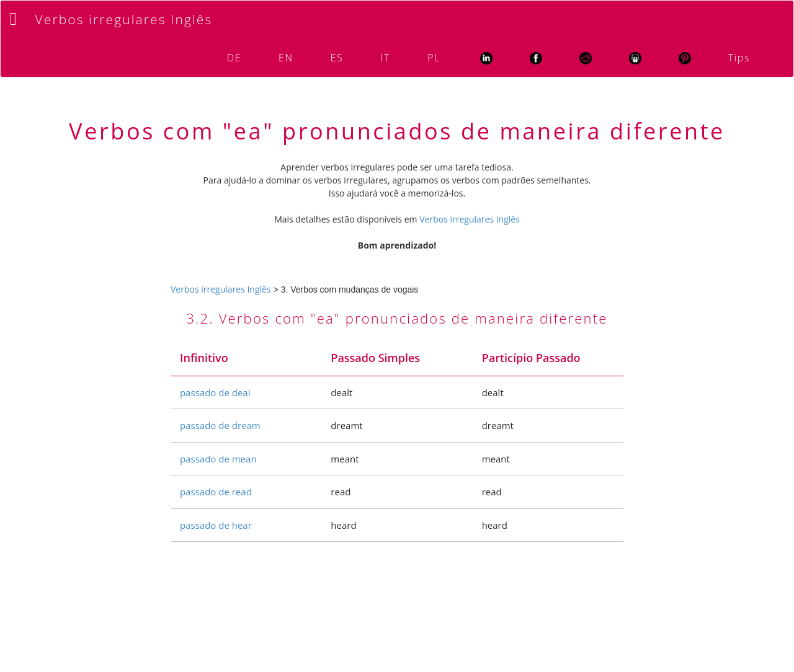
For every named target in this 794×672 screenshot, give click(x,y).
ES (337, 58)
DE (234, 58)
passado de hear (216, 525)
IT (385, 58)
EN (286, 58)
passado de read (216, 492)
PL (434, 58)
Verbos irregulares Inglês (124, 19)
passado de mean (218, 459)
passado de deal (215, 392)
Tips (739, 58)
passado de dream (220, 425)
